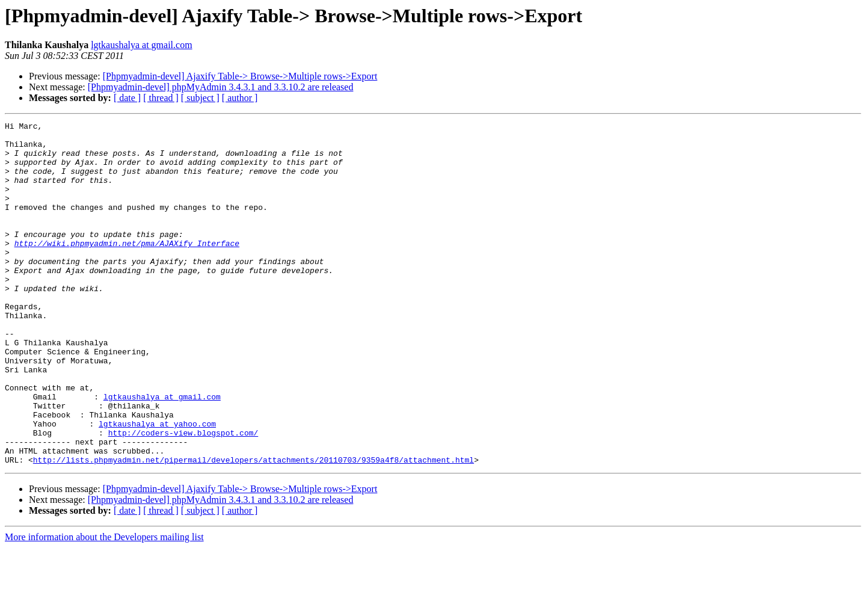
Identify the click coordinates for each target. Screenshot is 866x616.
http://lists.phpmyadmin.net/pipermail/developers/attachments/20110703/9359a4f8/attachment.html (253, 528)
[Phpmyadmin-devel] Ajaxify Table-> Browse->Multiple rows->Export (240, 76)
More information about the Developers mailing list (104, 605)
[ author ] (240, 98)
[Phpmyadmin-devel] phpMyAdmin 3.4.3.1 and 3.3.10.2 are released (221, 87)
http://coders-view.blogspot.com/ (183, 496)
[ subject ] (200, 98)
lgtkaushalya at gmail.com (141, 45)
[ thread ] (161, 98)
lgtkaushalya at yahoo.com (157, 485)
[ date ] (127, 98)
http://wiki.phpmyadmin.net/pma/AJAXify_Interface (127, 268)
